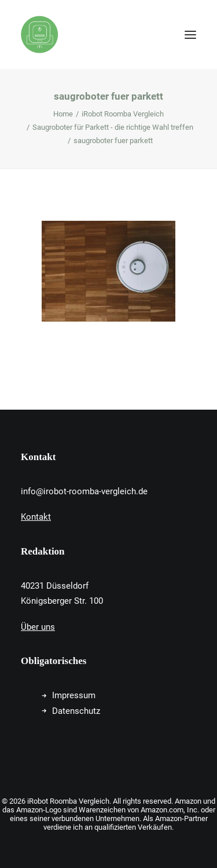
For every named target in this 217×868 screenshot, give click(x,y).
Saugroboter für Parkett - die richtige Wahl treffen (113, 127)
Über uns (38, 627)
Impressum (74, 695)
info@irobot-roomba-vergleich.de (84, 491)
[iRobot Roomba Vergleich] (40, 34)
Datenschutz (76, 711)
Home (63, 114)
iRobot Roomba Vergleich (123, 114)
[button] (190, 34)
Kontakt (36, 517)
